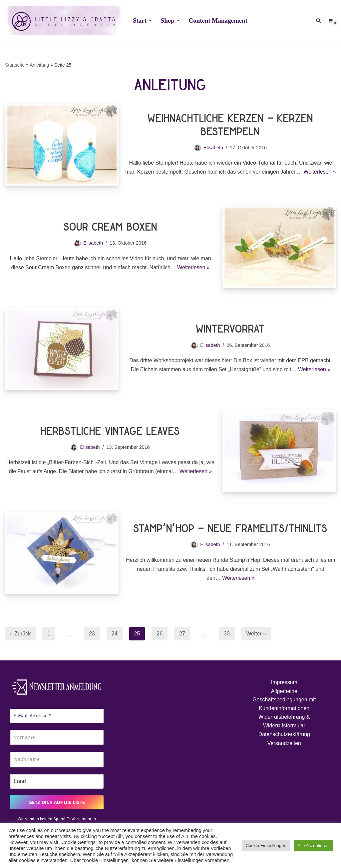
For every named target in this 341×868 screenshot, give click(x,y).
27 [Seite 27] (182, 634)
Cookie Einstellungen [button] (266, 846)
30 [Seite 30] (227, 634)
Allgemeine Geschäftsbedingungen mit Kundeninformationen (284, 700)
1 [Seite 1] (49, 634)
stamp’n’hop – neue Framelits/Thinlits (231, 529)
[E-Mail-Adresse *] (57, 716)
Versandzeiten (284, 744)
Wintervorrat (231, 330)
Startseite (15, 65)
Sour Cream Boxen (111, 228)
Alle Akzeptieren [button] (313, 846)
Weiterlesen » (194, 267)
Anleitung (39, 65)
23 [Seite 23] (92, 634)
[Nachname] (57, 760)
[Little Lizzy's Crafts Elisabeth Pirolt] (63, 21)
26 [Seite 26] (160, 634)
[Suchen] (319, 20)
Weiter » (256, 634)
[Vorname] (57, 738)
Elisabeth (213, 143)
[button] (150, 21)
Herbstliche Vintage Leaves (111, 432)
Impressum (284, 682)
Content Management (218, 20)
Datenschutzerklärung (284, 735)
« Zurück (20, 634)
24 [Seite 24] (115, 634)
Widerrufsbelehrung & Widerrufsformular (284, 722)
